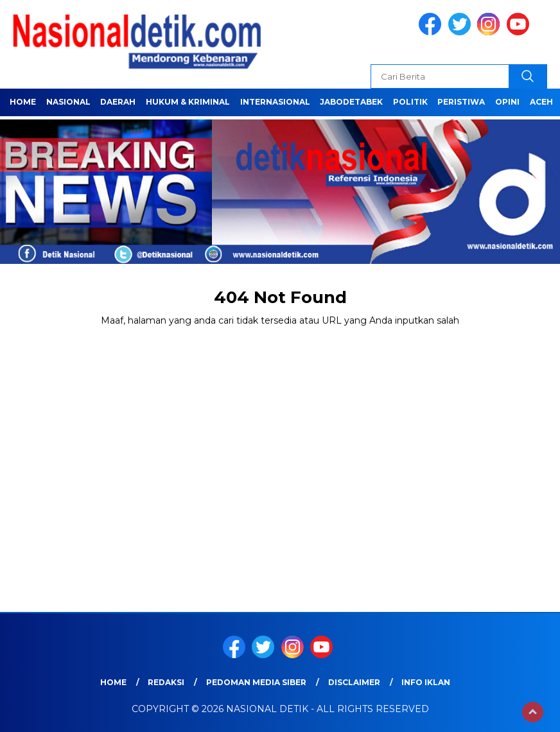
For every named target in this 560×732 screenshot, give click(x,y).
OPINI (507, 102)
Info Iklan (426, 682)
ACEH (541, 102)
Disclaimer (354, 682)
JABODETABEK (351, 102)
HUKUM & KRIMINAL (188, 102)
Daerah (118, 102)
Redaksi (166, 682)
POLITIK (410, 102)
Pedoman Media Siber (256, 682)
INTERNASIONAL (275, 102)
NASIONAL (68, 102)
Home (23, 102)
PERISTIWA (461, 102)
